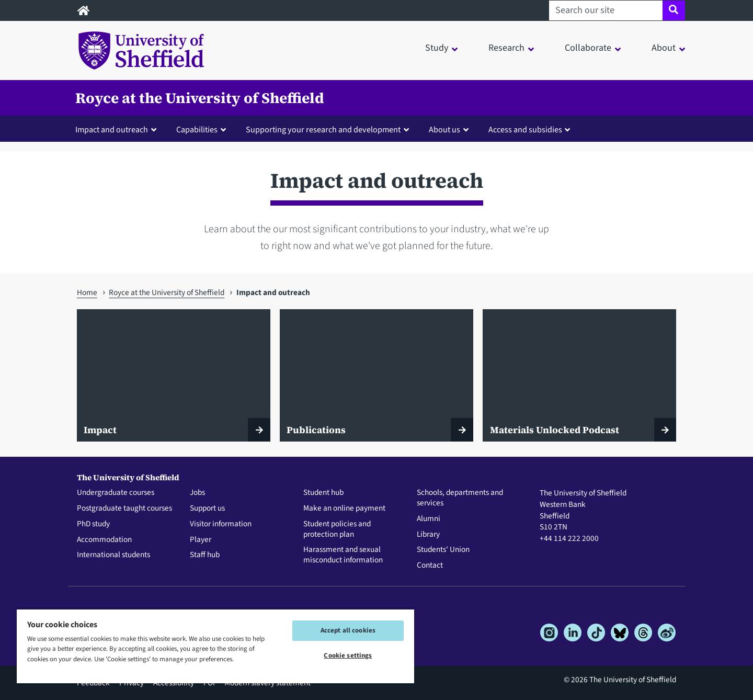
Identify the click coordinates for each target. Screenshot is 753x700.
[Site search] (674, 10)
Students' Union (443, 550)
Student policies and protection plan (337, 529)
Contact (430, 566)
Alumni (429, 519)
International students (113, 555)
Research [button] (506, 48)
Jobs (197, 493)
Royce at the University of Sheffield (200, 98)
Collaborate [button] (588, 48)
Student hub (323, 493)
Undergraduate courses (116, 493)
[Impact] (174, 375)
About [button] (664, 48)
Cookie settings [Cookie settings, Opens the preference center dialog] (348, 656)
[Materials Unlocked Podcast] (579, 375)
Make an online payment (344, 509)
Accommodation (104, 540)
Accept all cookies (348, 630)
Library (428, 535)
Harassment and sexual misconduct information (343, 555)
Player (201, 540)
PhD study (93, 524)
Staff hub (205, 555)
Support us (207, 509)
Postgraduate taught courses (124, 509)
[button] (118, 129)
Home (87, 292)
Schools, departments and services (460, 498)
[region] (215, 646)
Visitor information (221, 524)
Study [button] (437, 48)
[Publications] (376, 375)
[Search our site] (606, 10)
